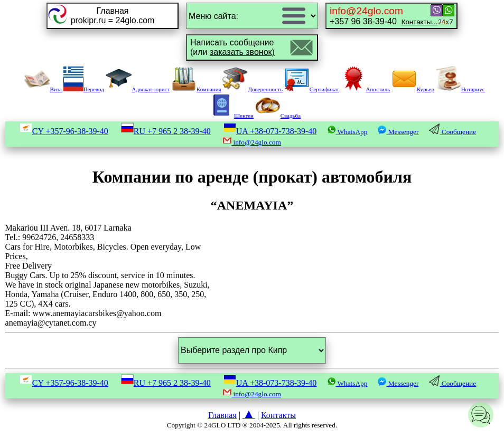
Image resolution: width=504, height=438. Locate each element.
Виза (43, 89)
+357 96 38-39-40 (384, 16)
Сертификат (312, 89)
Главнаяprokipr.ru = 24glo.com (113, 16)
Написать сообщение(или (232, 47)
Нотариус (460, 89)
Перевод (84, 89)
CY (64, 131)
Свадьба (278, 116)
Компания (196, 89)
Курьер (413, 89)
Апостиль (366, 89)
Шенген (231, 116)
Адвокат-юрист (138, 89)
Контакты (278, 415)
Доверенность (253, 89)
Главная (222, 415)
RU (166, 131)
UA (270, 131)
